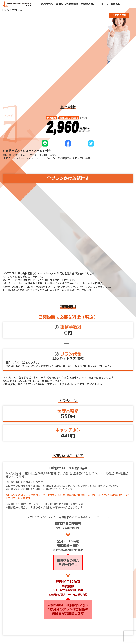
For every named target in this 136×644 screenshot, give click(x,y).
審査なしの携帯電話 (67, 4)
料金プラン (47, 4)
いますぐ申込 (119, 15)
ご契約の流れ (88, 4)
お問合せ (115, 4)
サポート (103, 4)
